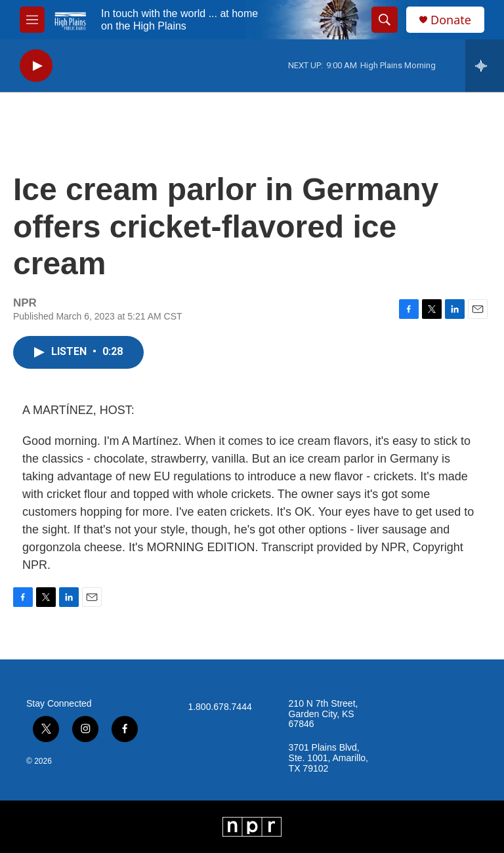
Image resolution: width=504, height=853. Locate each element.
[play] (36, 66)
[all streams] (485, 66)
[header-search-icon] (385, 20)
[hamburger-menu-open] (32, 20)
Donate (451, 20)
